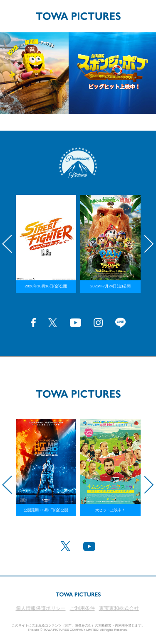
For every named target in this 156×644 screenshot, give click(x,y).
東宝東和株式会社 (119, 608)
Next (149, 244)
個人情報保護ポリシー (41, 608)
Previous (7, 244)
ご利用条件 (82, 608)
